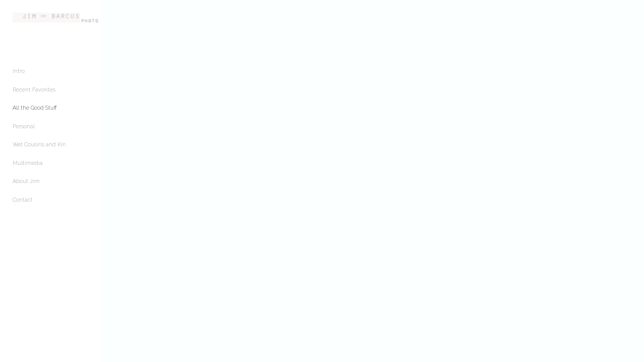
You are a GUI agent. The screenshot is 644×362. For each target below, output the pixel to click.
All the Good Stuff (35, 114)
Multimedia (28, 170)
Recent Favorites (34, 96)
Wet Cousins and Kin (39, 151)
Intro (19, 78)
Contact (23, 206)
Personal (24, 133)
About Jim (26, 188)
